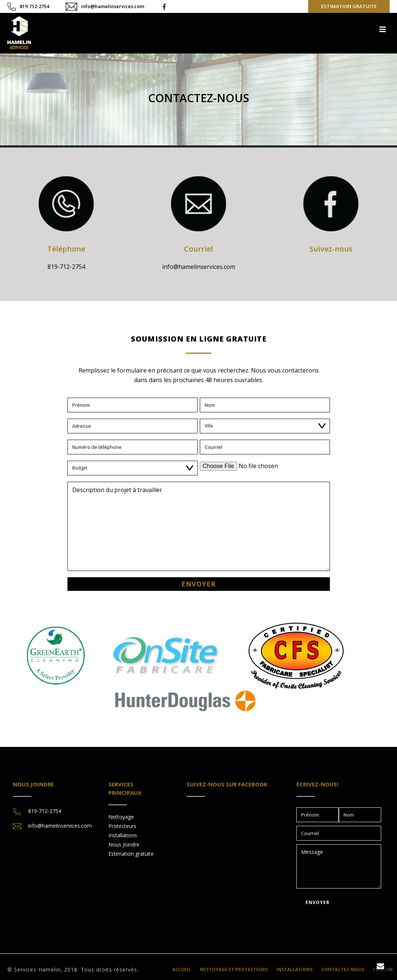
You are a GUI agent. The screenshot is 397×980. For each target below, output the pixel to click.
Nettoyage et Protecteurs (234, 970)
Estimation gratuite (131, 854)
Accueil (182, 970)
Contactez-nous (343, 970)
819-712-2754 (34, 6)
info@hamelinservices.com (113, 6)
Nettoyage (121, 817)
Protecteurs (122, 826)
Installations (123, 835)
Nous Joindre (124, 844)
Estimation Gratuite (349, 6)
